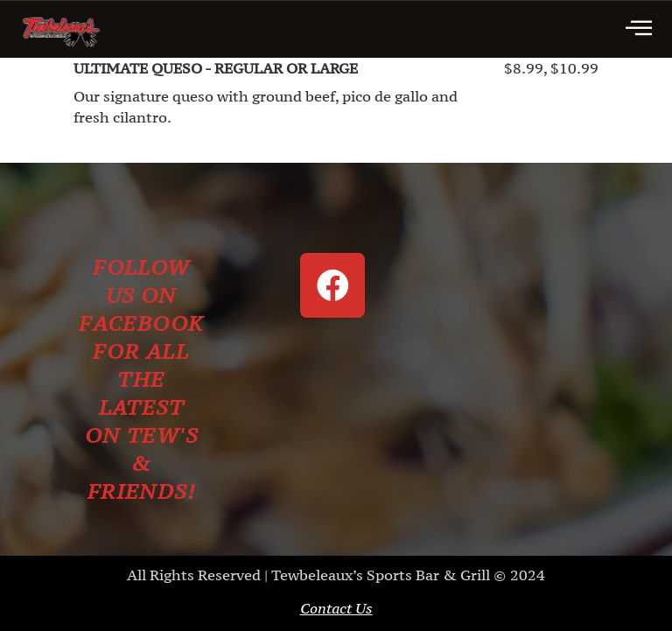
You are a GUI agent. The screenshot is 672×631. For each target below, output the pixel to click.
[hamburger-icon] (638, 29)
